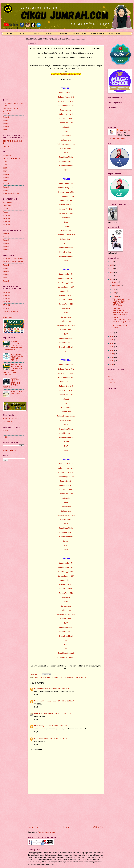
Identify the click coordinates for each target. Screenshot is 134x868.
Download (7, 209)
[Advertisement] (66, 810)
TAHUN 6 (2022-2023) (11, 193)
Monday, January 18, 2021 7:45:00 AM (56, 688)
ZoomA (110, 380)
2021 (36, 677)
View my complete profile (117, 138)
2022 (112, 276)
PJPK (66, 170)
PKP (45, 677)
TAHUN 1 (7, 215)
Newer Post (34, 827)
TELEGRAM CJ (64, 34)
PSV (66, 153)
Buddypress (7, 202)
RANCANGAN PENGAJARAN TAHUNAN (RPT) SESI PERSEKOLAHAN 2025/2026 (13, 370)
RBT (66, 446)
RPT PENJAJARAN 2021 (12, 158)
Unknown (38, 688)
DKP (41, 677)
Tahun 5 (77, 677)
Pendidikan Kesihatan (66, 657)
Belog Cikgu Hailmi (10, 419)
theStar (6, 431)
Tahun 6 (83, 677)
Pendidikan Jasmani (66, 653)
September (116, 286)
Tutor (110, 373)
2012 (112, 361)
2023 (112, 272)
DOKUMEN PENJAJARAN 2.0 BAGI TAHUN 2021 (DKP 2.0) (121, 320)
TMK (66, 649)
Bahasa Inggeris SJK (66, 106)
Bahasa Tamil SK (66, 119)
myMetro (6, 437)
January (115, 296)
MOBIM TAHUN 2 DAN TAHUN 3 (17, 393)
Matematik (66, 127)
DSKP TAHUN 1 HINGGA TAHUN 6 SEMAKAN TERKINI (17, 357)
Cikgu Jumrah (124, 130)
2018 (5, 168)
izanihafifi (38, 738)
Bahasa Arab (66, 136)
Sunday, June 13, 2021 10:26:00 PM (56, 738)
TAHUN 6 (7, 308)
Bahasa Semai (66, 149)
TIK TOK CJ (22, 34)
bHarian (6, 434)
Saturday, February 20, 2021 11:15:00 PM (56, 713)
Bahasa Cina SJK (66, 114)
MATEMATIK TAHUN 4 (79, 34)
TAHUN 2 (7, 218)
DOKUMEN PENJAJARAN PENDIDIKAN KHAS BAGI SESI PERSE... (120, 311)
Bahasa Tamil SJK (66, 123)
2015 (112, 350)
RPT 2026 (7, 318)
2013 (112, 357)
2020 (5, 162)
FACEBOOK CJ (50, 34)
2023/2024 (7, 155)
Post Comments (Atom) (46, 832)
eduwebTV (112, 383)
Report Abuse (9, 450)
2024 (112, 269)
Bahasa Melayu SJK (66, 97)
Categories (7, 206)
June (114, 293)
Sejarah (66, 442)
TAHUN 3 (7, 222)
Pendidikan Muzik (66, 157)
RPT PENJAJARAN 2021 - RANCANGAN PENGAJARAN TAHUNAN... (121, 302)
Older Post (99, 827)
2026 (112, 262)
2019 (5, 165)
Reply (36, 694)
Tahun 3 (63, 677)
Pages (5, 212)
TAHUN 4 (7, 225)
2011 (112, 364)
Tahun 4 (70, 677)
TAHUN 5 (7, 305)
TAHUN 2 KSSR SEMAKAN (13, 262)
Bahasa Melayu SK (66, 93)
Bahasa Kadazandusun (66, 144)
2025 (112, 265)
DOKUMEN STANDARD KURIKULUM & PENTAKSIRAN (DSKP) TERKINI (13, 346)
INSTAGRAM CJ (36, 34)
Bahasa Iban (66, 140)
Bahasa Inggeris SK (66, 101)
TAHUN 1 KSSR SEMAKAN (13, 259)
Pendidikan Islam (66, 161)
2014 (112, 354)
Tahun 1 (50, 677)
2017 (5, 171)
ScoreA (110, 377)
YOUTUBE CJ (10, 34)
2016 (112, 347)
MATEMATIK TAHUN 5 (97, 34)
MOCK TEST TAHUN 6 (12, 311)
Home (66, 827)
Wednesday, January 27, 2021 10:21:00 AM (58, 701)
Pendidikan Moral (66, 166)
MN (36, 726)
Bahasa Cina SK (66, 110)
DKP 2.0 (6, 146)
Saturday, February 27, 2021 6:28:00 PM (52, 726)
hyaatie (37, 713)
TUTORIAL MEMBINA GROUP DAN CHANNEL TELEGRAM (12, 383)
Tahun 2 (57, 677)
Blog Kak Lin (8, 422)
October (115, 282)
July (114, 289)
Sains (66, 131)
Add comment (36, 749)
